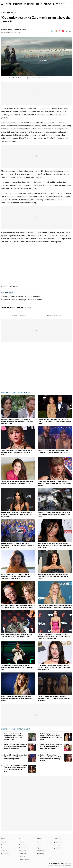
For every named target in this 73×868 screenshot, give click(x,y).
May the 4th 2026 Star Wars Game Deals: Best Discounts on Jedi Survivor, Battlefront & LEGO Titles (55, 514)
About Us (21, 842)
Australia (39, 842)
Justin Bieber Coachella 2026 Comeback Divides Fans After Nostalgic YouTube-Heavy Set (17, 668)
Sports (3, 848)
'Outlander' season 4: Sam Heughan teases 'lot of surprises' (23, 300)
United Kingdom (41, 851)
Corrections (22, 857)
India (38, 845)
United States (40, 854)
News (3, 845)
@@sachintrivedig (20, 29)
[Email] (66, 31)
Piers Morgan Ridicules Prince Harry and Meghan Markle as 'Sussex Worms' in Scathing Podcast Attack (18, 421)
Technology (4, 851)
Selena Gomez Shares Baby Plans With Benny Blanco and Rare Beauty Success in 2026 (51, 746)
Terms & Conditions (24, 848)
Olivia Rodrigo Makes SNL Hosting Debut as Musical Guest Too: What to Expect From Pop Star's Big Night (54, 668)
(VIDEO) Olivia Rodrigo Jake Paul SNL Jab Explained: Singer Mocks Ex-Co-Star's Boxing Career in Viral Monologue (54, 637)
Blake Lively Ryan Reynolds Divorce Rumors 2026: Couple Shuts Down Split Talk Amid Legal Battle (54, 421)
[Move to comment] (70, 31)
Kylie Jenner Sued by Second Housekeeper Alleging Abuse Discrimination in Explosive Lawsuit (53, 577)
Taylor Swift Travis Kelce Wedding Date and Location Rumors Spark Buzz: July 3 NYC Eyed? (17, 452)
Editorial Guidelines (54, 316)
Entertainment (5, 854)
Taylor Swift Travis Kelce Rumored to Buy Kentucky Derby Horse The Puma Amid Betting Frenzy (54, 483)
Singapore (39, 848)
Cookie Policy (23, 854)
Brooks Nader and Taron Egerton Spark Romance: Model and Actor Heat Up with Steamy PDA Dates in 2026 (16, 577)
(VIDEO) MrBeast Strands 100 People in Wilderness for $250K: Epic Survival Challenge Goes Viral (18, 545)
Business (4, 842)
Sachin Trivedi (8, 29)
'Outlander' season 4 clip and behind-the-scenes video (21, 296)
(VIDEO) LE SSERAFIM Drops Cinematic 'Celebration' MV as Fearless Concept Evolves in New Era (54, 699)
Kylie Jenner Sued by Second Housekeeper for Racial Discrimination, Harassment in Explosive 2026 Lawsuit (54, 545)
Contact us (22, 845)
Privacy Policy (23, 851)
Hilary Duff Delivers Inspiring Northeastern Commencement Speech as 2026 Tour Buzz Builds (16, 699)
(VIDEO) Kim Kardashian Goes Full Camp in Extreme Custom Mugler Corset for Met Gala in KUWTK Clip (18, 514)
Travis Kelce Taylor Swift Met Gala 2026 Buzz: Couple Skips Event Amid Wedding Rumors (15, 757)
